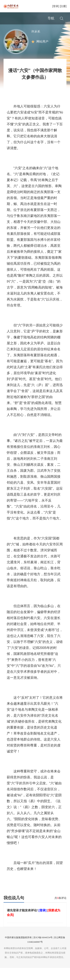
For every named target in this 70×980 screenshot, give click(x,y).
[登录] (56, 6)
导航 (51, 18)
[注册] (63, 6)
